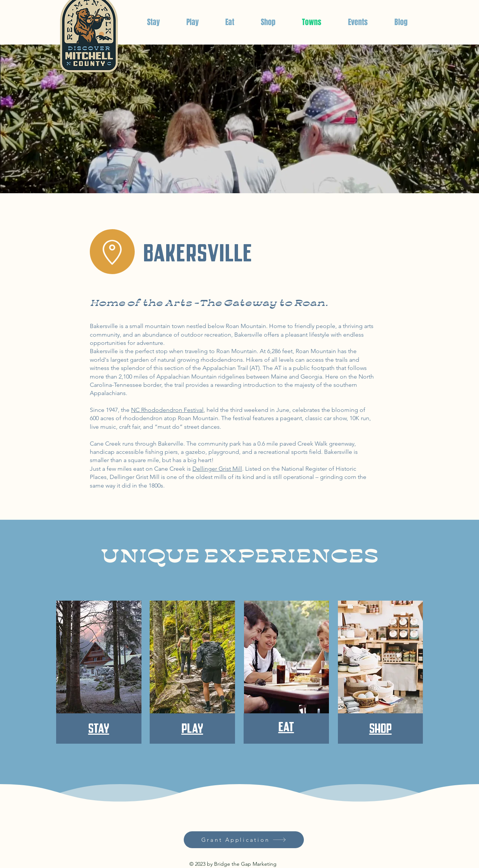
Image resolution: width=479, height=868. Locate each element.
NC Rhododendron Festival (167, 410)
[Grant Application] (244, 840)
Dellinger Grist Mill (217, 469)
